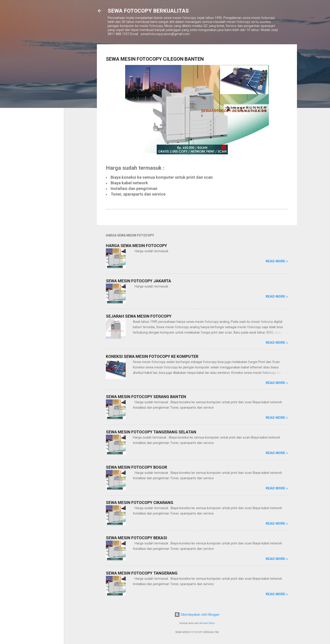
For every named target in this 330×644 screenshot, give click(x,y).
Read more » (277, 261)
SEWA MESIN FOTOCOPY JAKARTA (138, 281)
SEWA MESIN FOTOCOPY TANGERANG (142, 573)
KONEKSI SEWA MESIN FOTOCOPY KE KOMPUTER (152, 356)
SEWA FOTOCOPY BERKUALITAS (148, 11)
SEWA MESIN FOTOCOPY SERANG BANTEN (146, 397)
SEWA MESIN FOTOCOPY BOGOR (136, 467)
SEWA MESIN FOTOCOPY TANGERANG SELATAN (151, 432)
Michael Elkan (207, 623)
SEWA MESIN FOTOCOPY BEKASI (136, 538)
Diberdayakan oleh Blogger (197, 615)
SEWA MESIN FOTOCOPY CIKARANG (140, 502)
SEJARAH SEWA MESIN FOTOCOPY (139, 316)
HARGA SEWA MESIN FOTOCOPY (136, 246)
